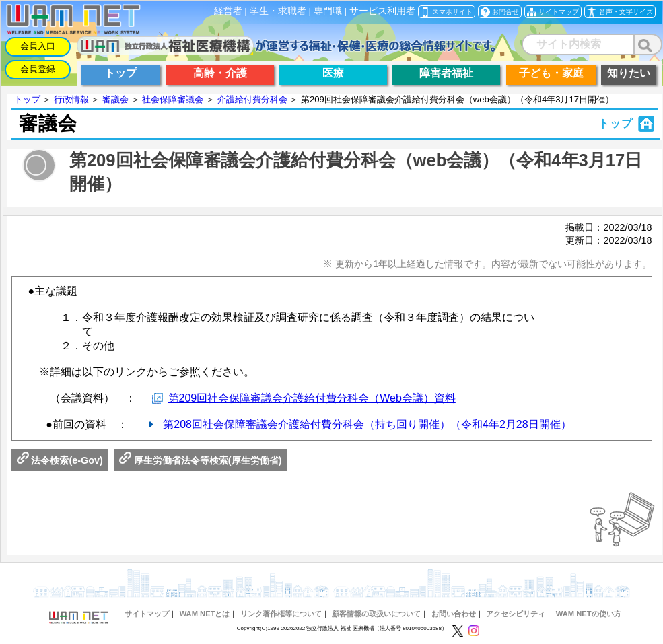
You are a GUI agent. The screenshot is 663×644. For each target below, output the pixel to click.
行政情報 (71, 99)
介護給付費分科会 (252, 99)
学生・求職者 (278, 11)
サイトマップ (147, 614)
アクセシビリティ (516, 614)
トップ (27, 99)
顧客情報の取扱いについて (376, 614)
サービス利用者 (382, 11)
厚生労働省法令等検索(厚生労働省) (201, 460)
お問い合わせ (454, 614)
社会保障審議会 (173, 99)
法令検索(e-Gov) (60, 460)
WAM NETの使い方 (589, 614)
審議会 (115, 99)
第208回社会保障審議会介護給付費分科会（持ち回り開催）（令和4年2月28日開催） (366, 424)
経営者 (228, 11)
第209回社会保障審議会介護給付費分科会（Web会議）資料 (312, 398)
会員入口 (38, 46)
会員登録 (38, 69)
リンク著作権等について (281, 614)
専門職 (328, 11)
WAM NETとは (205, 614)
